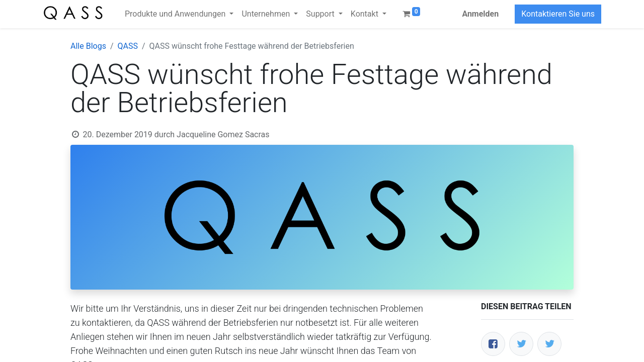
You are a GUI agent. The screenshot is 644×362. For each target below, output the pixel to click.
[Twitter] (521, 344)
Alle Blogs (88, 46)
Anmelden (480, 14)
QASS (128, 46)
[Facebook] (493, 344)
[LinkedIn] (549, 344)
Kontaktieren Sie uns (558, 14)
